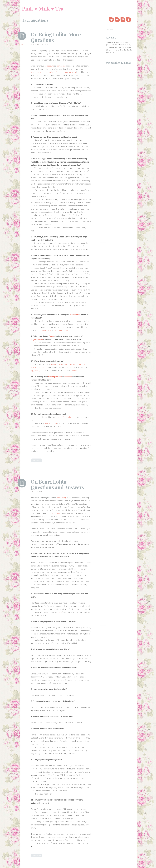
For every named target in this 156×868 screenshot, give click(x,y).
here (60, 612)
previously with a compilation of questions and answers (53, 72)
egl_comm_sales (61, 330)
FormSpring (61, 498)
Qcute (51, 336)
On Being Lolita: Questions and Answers (59, 484)
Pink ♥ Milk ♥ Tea (43, 8)
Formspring (61, 66)
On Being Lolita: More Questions (57, 37)
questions (36, 460)
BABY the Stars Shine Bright (75, 364)
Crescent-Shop (50, 423)
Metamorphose (37, 367)
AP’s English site (55, 377)
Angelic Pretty (37, 339)
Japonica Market (65, 417)
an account (49, 66)
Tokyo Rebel (75, 315)
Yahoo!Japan (47, 330)
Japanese (68, 377)
